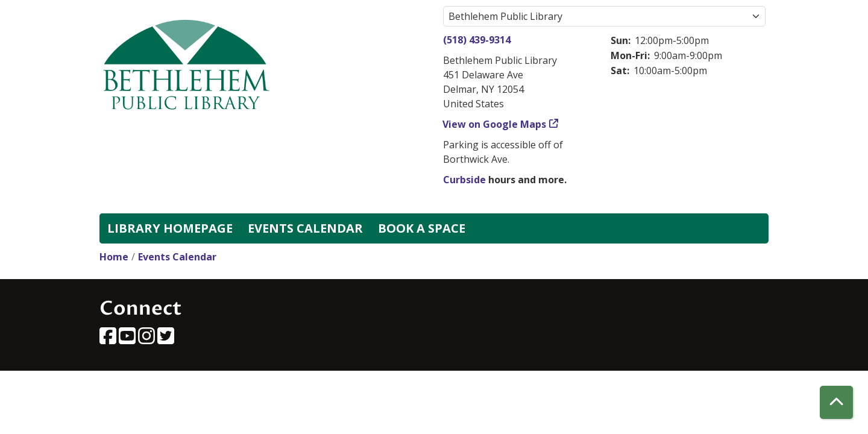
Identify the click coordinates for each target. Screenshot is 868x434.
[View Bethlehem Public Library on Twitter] (166, 339)
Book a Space (422, 228)
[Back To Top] (836, 402)
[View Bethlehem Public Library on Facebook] (109, 339)
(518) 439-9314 (477, 40)
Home (114, 257)
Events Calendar (305, 228)
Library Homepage (170, 228)
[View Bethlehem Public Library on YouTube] (128, 339)
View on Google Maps (495, 124)
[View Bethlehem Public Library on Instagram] (148, 339)
